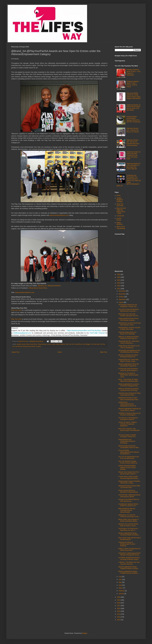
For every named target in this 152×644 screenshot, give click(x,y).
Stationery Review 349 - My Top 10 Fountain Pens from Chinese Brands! (133, 143)
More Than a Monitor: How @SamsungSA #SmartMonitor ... (129, 430)
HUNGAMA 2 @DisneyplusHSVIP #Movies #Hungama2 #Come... (129, 554)
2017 (119, 606)
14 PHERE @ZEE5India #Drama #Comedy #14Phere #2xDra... (129, 559)
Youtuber (38, 346)
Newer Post (16, 352)
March (121, 588)
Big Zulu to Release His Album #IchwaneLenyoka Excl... (128, 356)
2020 (119, 597)
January (121, 594)
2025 (119, 277)
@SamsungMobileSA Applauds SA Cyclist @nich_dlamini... (130, 409)
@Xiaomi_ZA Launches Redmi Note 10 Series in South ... (128, 525)
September (122, 299)
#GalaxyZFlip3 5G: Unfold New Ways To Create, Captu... (128, 360)
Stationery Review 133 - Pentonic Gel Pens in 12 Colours (133, 130)
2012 (119, 620)
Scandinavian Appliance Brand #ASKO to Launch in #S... (128, 505)
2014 (119, 614)
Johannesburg (42, 344)
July (120, 577)
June (120, 580)
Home (60, 352)
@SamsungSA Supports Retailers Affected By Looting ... (129, 482)
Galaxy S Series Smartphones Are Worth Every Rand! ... (129, 549)
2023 (119, 283)
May (120, 582)
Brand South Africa (32, 344)
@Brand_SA (42, 286)
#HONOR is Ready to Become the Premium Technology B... (129, 414)
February (122, 591)
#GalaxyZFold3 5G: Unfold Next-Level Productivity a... (129, 342)
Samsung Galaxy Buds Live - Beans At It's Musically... (128, 333)
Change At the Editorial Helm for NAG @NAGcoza (129, 500)
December (122, 291)
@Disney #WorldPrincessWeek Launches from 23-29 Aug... (128, 390)
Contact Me (120, 216)
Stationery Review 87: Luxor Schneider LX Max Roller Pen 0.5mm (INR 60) (134, 166)
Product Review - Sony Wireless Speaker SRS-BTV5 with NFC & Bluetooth (133, 119)
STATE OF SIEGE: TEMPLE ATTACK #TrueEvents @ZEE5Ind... (127, 424)
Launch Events (119, 219)
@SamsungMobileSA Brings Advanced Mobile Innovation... (129, 534)
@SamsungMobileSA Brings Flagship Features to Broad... (129, 568)
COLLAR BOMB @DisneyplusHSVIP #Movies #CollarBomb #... (129, 452)
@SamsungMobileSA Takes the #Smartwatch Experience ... (129, 365)
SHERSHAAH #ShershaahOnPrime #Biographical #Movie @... (128, 404)
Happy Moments (120, 223)
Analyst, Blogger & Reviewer (120, 200)
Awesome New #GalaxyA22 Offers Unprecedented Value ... (129, 394)
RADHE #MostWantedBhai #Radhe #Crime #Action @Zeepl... (127, 468)
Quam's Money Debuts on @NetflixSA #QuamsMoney (128, 491)
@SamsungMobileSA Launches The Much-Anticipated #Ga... (129, 385)
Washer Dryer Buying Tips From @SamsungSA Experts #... (129, 473)
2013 (119, 617)
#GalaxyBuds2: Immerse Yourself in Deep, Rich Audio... (129, 328)
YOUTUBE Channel (97, 333)
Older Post (103, 352)
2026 (119, 274)
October (121, 297)
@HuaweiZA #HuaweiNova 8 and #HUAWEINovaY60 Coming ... (129, 351)
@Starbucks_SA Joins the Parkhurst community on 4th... (129, 516)
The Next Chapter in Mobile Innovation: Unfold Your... (127, 436)
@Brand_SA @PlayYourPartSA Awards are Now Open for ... (128, 338)
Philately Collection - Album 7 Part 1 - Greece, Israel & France (133, 84)
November (122, 294)
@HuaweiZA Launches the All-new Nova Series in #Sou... (129, 324)
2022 (119, 286)
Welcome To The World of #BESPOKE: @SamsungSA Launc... (128, 375)
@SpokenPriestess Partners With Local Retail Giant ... (129, 487)
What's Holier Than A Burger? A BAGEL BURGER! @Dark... (129, 520)
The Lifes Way (95, 344)
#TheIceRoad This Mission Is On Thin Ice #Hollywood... (129, 347)
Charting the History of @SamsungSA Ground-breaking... (127, 544)
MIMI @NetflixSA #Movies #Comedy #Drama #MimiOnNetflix (127, 510)
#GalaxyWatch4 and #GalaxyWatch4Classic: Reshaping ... (127, 441)
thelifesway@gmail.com (22, 333)
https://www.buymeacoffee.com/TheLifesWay (84, 331)
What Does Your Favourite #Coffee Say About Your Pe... (129, 315)
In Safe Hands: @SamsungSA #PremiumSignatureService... (129, 477)
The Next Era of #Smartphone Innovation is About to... (128, 419)
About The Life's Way (120, 205)
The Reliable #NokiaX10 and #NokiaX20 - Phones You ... (128, 306)
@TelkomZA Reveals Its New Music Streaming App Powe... (129, 399)
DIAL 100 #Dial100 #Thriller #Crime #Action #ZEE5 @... (128, 462)
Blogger (85, 633)
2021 (119, 289)
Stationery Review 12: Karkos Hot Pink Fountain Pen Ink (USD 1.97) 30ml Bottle (134, 155)
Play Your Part (16, 310)
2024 (119, 280)
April (120, 585)
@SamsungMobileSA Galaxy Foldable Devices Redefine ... (129, 572)
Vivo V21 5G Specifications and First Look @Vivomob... (129, 458)
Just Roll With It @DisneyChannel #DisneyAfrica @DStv (129, 496)
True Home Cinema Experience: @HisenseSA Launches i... (129, 310)
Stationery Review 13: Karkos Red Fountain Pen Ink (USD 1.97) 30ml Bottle (134, 108)
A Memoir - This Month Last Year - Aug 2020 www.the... (129, 563)
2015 (119, 611)
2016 (119, 608)
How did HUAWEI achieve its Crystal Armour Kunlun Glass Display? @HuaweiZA (134, 96)
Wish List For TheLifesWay (121, 228)
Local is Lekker (51, 344)
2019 (119, 600)
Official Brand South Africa (38, 288)
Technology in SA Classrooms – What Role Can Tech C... (129, 529)
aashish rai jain (21, 344)
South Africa (78, 344)
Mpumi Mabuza (61, 344)
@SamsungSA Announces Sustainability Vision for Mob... (129, 447)
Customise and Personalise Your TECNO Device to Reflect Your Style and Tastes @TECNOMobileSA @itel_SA (129, 181)
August (121, 302)
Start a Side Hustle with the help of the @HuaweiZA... (129, 539)
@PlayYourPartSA (54, 286)
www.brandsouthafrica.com (59, 215)
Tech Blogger (86, 344)
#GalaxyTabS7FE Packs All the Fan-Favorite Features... (128, 319)
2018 (119, 603)
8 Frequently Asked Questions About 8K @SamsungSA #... (128, 370)
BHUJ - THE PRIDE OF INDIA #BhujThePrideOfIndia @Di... (129, 380)
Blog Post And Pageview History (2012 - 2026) (121, 211)
